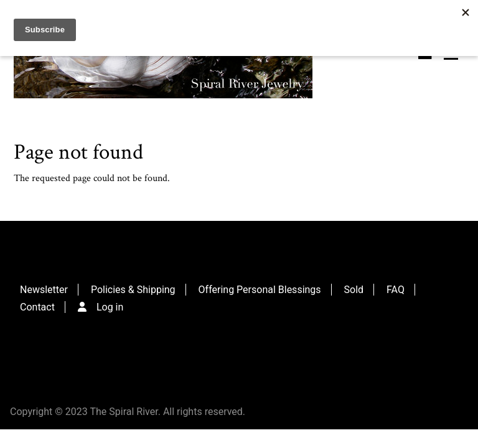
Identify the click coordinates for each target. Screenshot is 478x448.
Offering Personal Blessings (260, 290)
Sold (354, 290)
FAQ (396, 290)
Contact (37, 307)
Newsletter (44, 290)
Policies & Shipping (133, 290)
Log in (110, 307)
